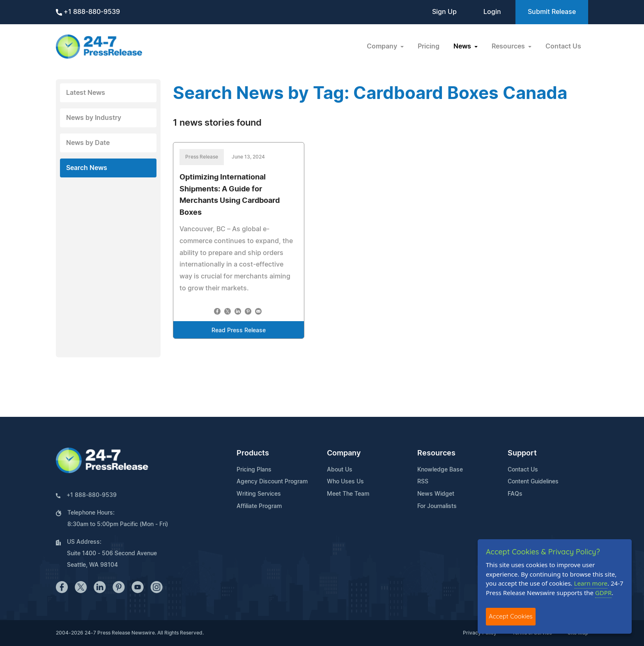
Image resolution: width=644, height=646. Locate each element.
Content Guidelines (533, 482)
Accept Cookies (511, 616)
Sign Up (444, 12)
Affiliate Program (259, 506)
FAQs (515, 494)
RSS (423, 482)
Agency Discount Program (272, 482)
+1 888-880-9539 (88, 12)
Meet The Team (348, 494)
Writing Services (259, 494)
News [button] (463, 46)
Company (344, 453)
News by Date (88, 143)
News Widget (436, 494)
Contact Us (563, 46)
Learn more (591, 583)
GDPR (603, 593)
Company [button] (383, 46)
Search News (87, 168)
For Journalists (437, 506)
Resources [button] (509, 46)
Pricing (429, 46)
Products (253, 453)
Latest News (86, 93)
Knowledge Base (440, 470)
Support (522, 453)
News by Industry (94, 118)
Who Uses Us (345, 482)
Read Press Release (239, 331)
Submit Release (552, 12)
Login (492, 12)
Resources (436, 453)
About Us (340, 470)
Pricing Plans (254, 470)
